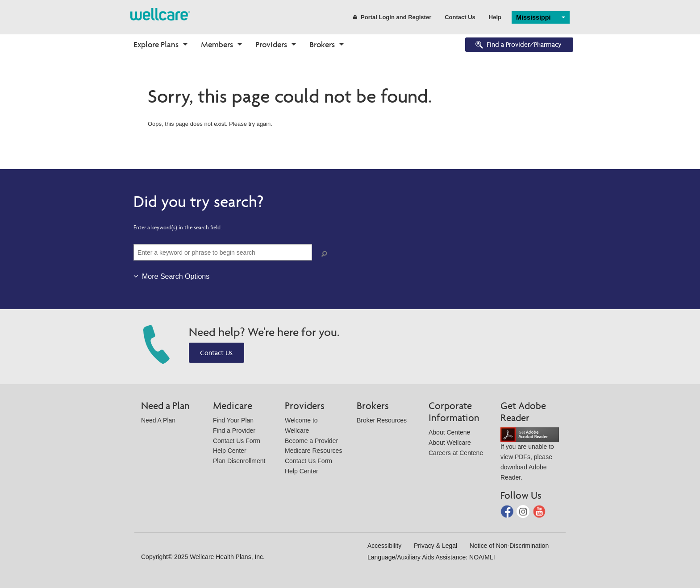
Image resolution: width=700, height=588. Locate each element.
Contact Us (460, 17)
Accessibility (384, 546)
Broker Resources (382, 420)
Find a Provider (234, 431)
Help (495, 17)
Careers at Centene (456, 453)
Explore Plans (156, 44)
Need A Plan (158, 420)
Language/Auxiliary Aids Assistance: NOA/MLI (431, 557)
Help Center (230, 451)
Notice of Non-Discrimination (509, 546)
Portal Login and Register (392, 17)
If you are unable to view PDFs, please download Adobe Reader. (530, 456)
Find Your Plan (233, 420)
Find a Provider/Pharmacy (518, 45)
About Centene (449, 432)
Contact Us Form (237, 441)
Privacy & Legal (435, 546)
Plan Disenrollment (239, 461)
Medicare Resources (313, 451)
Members (217, 44)
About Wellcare (450, 443)
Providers (271, 44)
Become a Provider (311, 441)
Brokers (322, 44)
